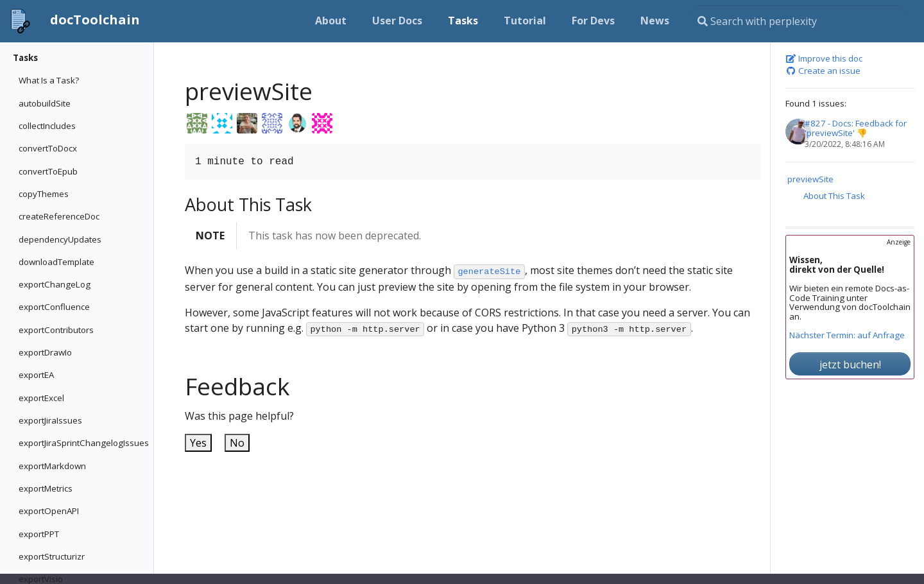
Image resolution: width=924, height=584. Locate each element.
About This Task (834, 196)
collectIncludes (47, 126)
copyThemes (44, 194)
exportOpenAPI (49, 511)
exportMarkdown (52, 466)
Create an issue (823, 71)
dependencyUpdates (60, 239)
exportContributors (56, 330)
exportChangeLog (55, 284)
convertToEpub (48, 171)
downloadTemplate (56, 262)
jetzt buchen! (850, 365)
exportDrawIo (45, 352)
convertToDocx (48, 148)
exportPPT (39, 534)
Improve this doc (824, 59)
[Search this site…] (798, 21)
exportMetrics (46, 488)
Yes (198, 443)
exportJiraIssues (50, 420)
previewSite (810, 179)
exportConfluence (54, 307)
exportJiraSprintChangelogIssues (83, 443)
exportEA (36, 375)
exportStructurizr (52, 556)
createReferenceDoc (59, 216)
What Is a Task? (49, 80)
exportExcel (41, 398)
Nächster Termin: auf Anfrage (847, 336)
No (237, 443)
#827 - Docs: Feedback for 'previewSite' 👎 (856, 129)
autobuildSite (45, 103)
